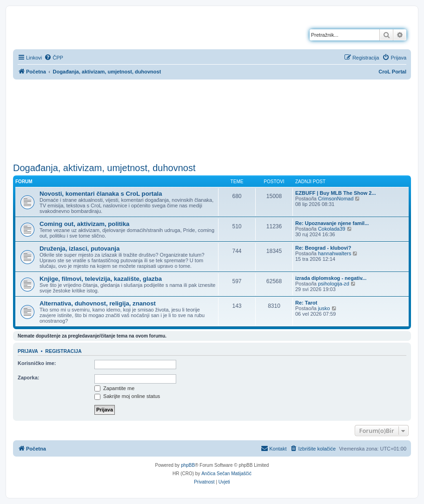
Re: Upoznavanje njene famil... (332, 223)
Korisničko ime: (37, 363)
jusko (324, 308)
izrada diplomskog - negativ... (331, 278)
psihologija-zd (334, 284)
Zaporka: (28, 378)
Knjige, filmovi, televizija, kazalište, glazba (101, 279)
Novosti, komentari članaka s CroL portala (101, 194)
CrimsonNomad (336, 199)
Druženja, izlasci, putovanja (79, 249)
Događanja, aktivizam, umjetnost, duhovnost (104, 168)
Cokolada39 (332, 229)
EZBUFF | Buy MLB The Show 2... (336, 193)
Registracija (63, 351)
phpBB (188, 465)
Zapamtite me (114, 388)
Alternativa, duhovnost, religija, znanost (98, 303)
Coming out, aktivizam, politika (84, 224)
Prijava (28, 351)
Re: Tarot (306, 303)
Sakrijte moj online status (127, 396)
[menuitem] (54, 58)
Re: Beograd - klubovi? (323, 248)
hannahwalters (335, 253)
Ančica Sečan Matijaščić (226, 474)
